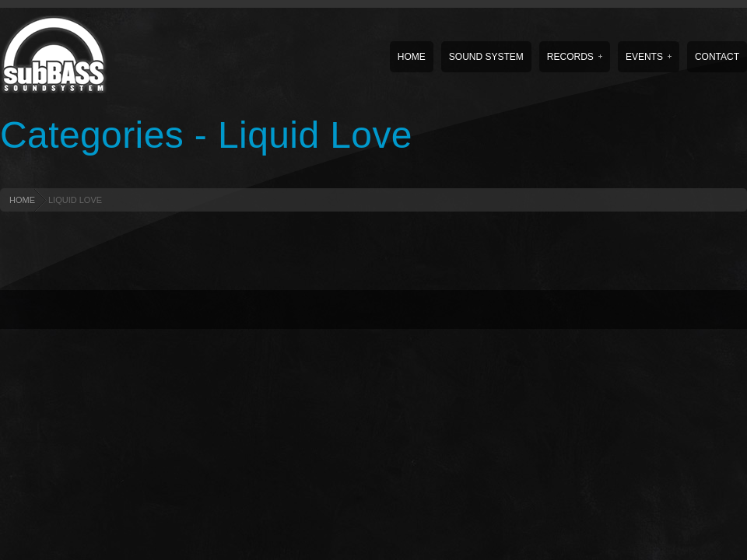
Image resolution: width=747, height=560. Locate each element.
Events (649, 57)
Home (412, 57)
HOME (22, 200)
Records (575, 57)
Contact (717, 57)
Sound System (486, 57)
